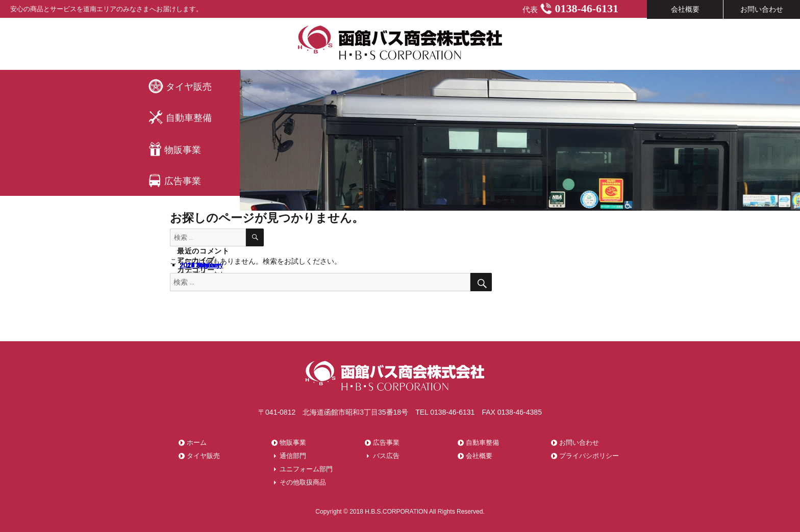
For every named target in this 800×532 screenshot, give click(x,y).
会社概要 (479, 456)
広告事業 (174, 181)
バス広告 (386, 456)
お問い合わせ (579, 442)
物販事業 (174, 149)
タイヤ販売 (180, 86)
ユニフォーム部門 (306, 469)
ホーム (197, 442)
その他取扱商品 (303, 482)
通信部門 (293, 456)
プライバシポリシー (589, 456)
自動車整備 (180, 118)
